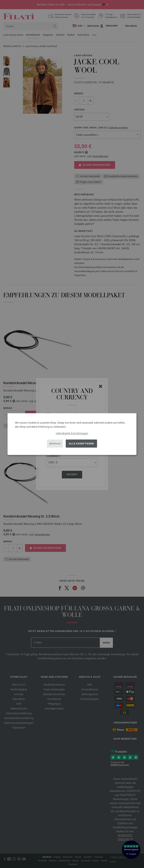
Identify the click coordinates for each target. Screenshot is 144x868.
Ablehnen (55, 444)
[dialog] (72, 434)
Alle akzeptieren (81, 444)
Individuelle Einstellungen (72, 433)
